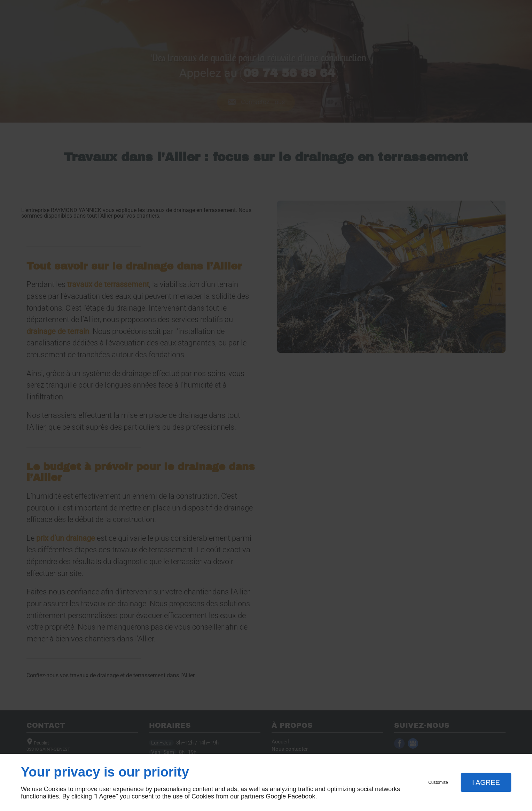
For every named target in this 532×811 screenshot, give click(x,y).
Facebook (301, 796)
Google (276, 796)
